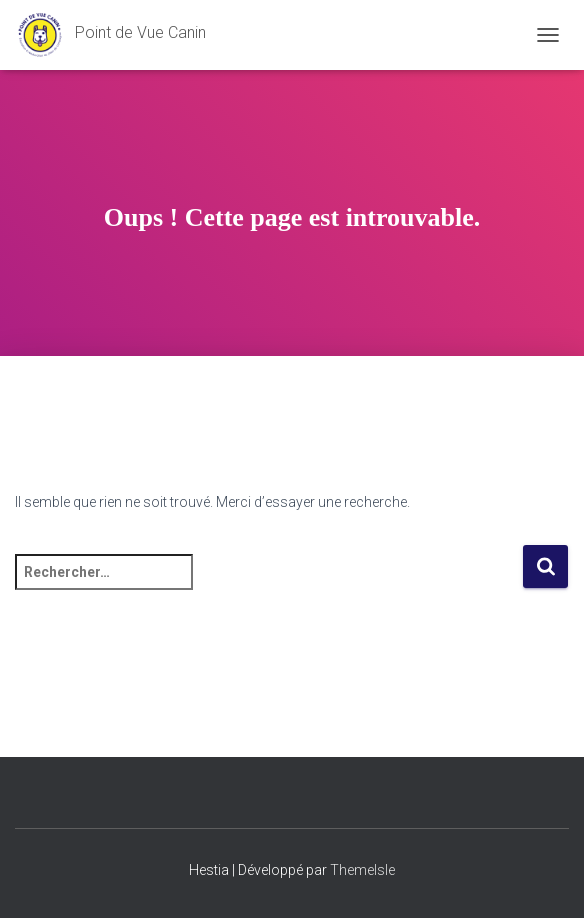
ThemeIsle (362, 870)
